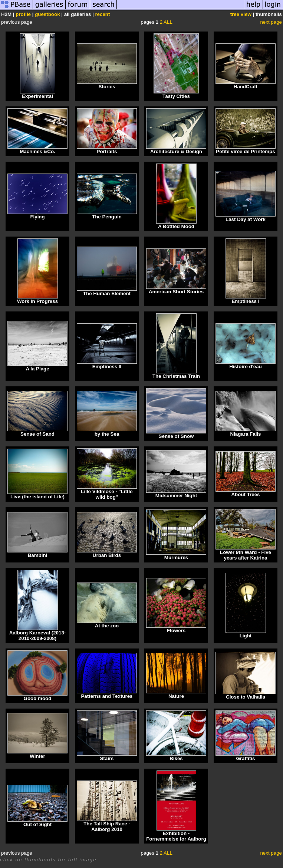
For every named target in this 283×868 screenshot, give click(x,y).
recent (102, 14)
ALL (168, 22)
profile (23, 14)
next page (271, 22)
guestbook (47, 14)
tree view (241, 14)
